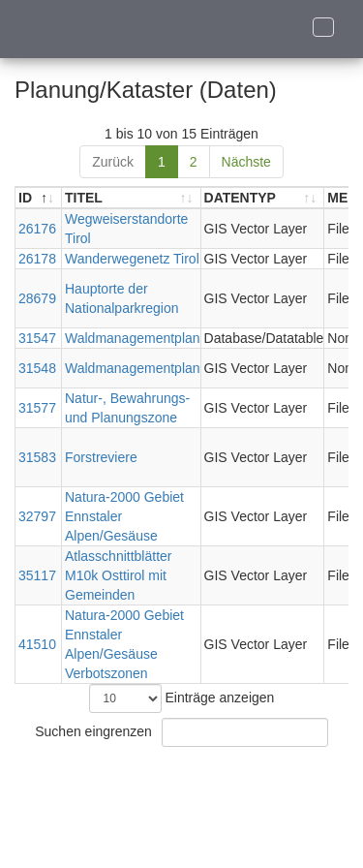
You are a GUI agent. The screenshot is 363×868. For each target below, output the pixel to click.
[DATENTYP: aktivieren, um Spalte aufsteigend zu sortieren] (263, 198)
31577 (37, 408)
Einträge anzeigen (182, 698)
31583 (37, 457)
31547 (37, 338)
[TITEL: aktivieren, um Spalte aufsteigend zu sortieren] (132, 198)
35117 (37, 575)
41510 (37, 644)
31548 (37, 368)
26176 (37, 229)
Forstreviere (101, 457)
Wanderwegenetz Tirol (132, 259)
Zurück (113, 162)
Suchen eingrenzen (181, 732)
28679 (37, 298)
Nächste (246, 162)
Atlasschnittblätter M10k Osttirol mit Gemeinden (119, 575)
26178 (37, 259)
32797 (37, 516)
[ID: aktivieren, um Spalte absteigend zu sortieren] (39, 198)
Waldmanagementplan (133, 338)
